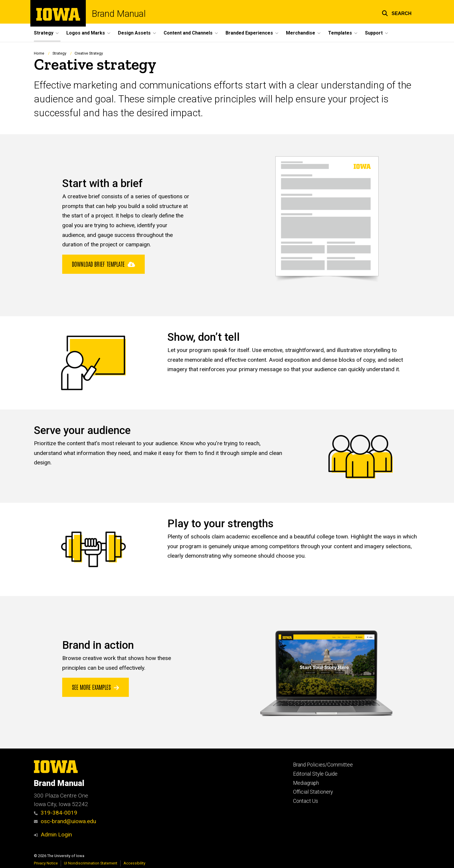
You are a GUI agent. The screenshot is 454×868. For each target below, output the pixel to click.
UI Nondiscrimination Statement (91, 863)
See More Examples (96, 687)
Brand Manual (119, 14)
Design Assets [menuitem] (134, 33)
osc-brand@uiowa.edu (65, 821)
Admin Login (56, 835)
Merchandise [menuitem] (301, 33)
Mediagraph (306, 783)
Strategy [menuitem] (44, 33)
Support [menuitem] (374, 33)
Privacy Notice (46, 863)
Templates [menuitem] (340, 33)
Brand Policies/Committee (323, 765)
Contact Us (306, 801)
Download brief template (103, 263)
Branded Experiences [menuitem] (249, 33)
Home (39, 53)
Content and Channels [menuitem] (188, 33)
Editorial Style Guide (315, 774)
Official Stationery (313, 792)
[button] (397, 13)
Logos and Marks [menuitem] (86, 33)
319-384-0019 (56, 813)
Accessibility (134, 863)
